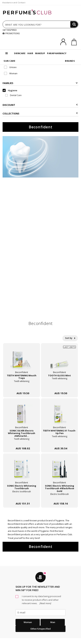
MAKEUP (40, 53)
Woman (11, 73)
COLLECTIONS (40, 113)
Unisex (10, 67)
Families (40, 83)
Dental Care (13, 95)
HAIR (30, 53)
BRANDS (70, 61)
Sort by (70, 338)
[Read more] (45, 603)
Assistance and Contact (14, 2)
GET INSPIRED (10, 30)
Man (53, 622)
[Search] (74, 24)
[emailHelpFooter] (40, 613)
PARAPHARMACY (57, 53)
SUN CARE (9, 61)
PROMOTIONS (11, 33)
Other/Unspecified (40, 629)
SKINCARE (20, 53)
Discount (40, 105)
